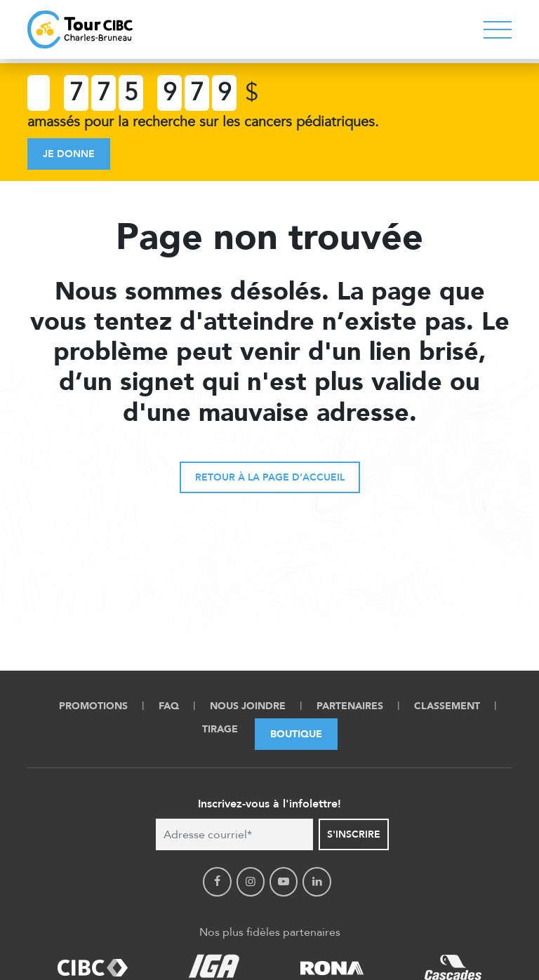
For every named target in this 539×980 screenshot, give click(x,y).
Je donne (69, 154)
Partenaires (350, 706)
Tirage (220, 729)
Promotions (93, 706)
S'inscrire (354, 834)
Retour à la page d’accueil (270, 477)
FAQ (169, 706)
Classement (447, 706)
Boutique (296, 734)
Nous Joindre (248, 706)
